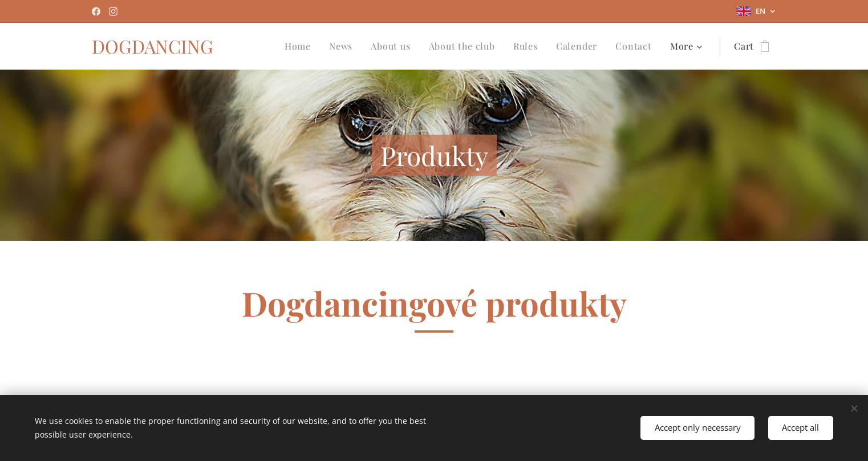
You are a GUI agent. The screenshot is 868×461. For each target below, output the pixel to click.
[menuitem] (301, 46)
